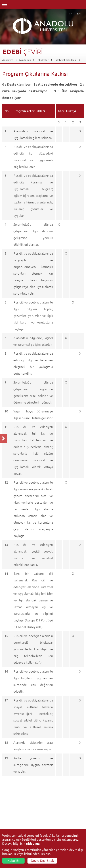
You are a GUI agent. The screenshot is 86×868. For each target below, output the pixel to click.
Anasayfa (8, 60)
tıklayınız (33, 843)
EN (79, 13)
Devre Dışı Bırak (42, 861)
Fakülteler (43, 60)
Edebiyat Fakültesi (65, 60)
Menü (4, 4)
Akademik (25, 60)
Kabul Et (14, 861)
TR (71, 13)
